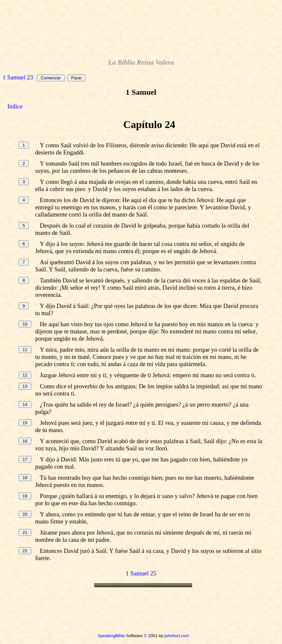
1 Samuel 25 (141, 573)
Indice (15, 106)
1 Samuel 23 (18, 77)
